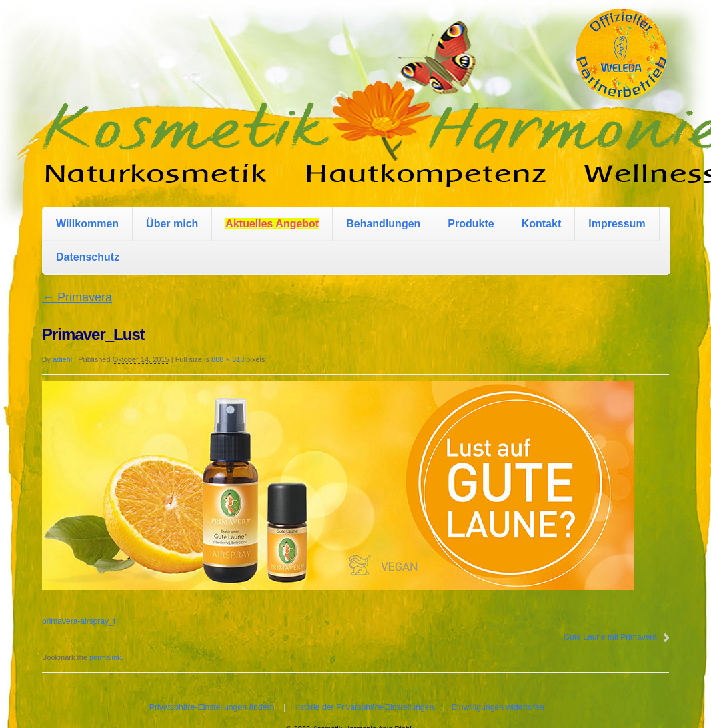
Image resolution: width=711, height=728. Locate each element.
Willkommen (87, 224)
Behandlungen (383, 224)
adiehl (62, 359)
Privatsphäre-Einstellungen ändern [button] (212, 707)
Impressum (617, 224)
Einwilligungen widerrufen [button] (498, 707)
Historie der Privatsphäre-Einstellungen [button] (363, 707)
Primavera (77, 297)
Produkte (471, 224)
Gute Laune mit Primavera (610, 637)
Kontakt (542, 224)
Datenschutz (88, 257)
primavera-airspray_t (79, 621)
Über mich (172, 224)
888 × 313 (228, 359)
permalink (105, 657)
